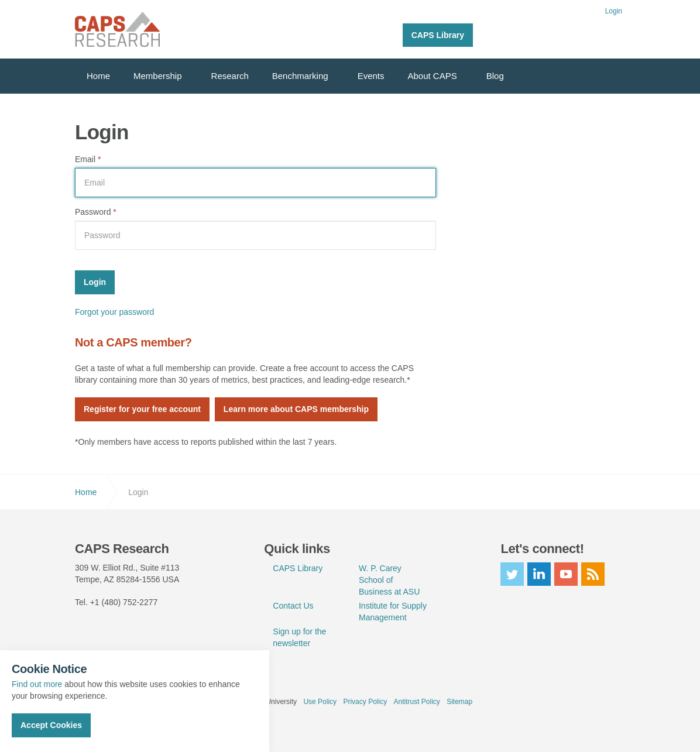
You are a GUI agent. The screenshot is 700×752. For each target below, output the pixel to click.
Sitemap (459, 702)
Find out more (37, 684)
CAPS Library (438, 35)
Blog (495, 76)
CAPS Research (117, 29)
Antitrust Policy (416, 702)
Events (371, 76)
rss (593, 574)
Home (98, 76)
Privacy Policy (365, 702)
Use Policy (320, 702)
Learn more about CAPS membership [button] (296, 409)
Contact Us (293, 606)
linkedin (539, 574)
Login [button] (614, 11)
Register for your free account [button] (142, 409)
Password (96, 212)
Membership (158, 76)
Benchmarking (300, 76)
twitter (512, 574)
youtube (566, 574)
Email (88, 159)
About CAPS (433, 76)
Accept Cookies (51, 725)
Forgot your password (114, 312)
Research (230, 76)
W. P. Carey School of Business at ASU (389, 580)
